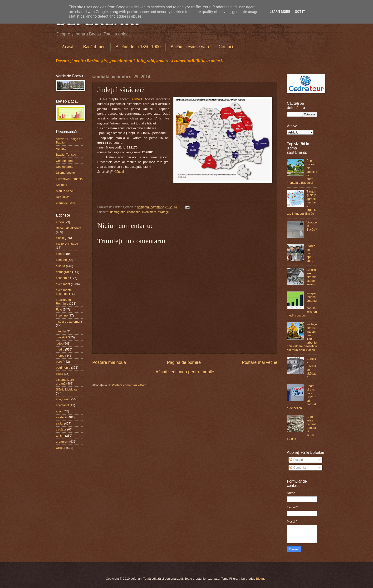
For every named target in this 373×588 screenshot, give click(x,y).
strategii (163, 212)
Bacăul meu (94, 47)
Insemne (62, 315)
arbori (60, 222)
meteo (60, 356)
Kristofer (62, 185)
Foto (59, 309)
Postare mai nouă (109, 362)
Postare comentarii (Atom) (130, 385)
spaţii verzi (63, 399)
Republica (63, 197)
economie (134, 212)
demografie (118, 212)
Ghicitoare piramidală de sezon (311, 277)
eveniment (149, 212)
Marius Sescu (65, 191)
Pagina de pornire (184, 362)
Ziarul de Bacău (67, 203)
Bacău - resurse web (190, 47)
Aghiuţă (61, 149)
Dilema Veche (65, 173)
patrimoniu (63, 368)
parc (59, 362)
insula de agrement (69, 322)
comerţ (61, 254)
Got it (300, 12)
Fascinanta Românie (63, 301)
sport (59, 411)
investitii (61, 337)
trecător (61, 429)
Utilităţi (61, 448)
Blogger (261, 579)
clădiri (60, 238)
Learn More (280, 12)
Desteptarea (64, 167)
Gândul (119, 172)
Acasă (67, 47)
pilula (59, 374)
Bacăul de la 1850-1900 (138, 47)
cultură (61, 266)
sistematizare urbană (65, 381)
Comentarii (299, 467)
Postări (296, 460)
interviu (61, 331)
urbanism (62, 442)
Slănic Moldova (66, 389)
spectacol (62, 405)
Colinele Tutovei (67, 244)
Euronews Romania (69, 179)
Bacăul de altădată (69, 228)
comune (61, 260)
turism (60, 436)
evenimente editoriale (64, 292)
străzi (60, 423)
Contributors (64, 161)
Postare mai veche (260, 362)
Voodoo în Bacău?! (312, 228)
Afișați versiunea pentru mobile (185, 372)
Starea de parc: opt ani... (311, 253)
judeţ (59, 343)
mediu (60, 349)
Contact (226, 47)
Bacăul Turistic (66, 155)
